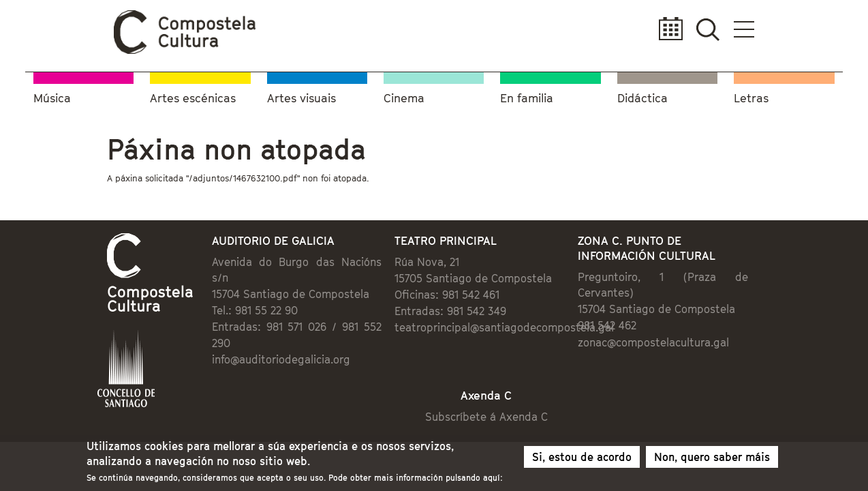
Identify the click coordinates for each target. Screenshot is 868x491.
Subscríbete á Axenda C (499, 391)
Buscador (789, 29)
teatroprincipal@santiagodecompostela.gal (495, 329)
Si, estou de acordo (582, 459)
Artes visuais (301, 96)
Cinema (404, 96)
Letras (751, 96)
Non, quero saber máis (712, 459)
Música (52, 96)
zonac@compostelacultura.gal (689, 327)
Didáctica (642, 96)
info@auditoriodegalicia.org (225, 329)
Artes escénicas (193, 96)
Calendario (748, 29)
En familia (527, 96)
